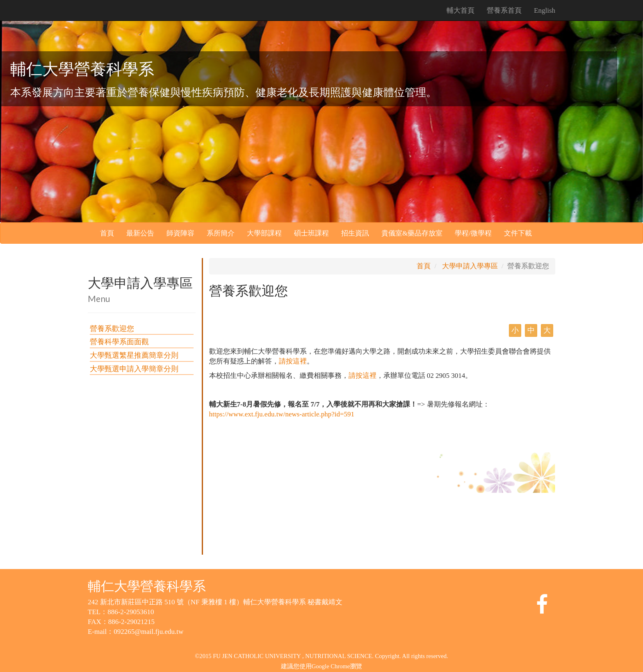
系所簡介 (221, 233)
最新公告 (140, 233)
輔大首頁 (461, 10)
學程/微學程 (473, 233)
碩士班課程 (311, 233)
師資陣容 (180, 233)
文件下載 (518, 233)
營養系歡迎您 (112, 329)
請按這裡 (293, 361)
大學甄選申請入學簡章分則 (134, 369)
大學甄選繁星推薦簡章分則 (134, 355)
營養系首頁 (504, 10)
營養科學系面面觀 (119, 342)
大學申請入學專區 (470, 266)
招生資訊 (355, 233)
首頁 (107, 233)
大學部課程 (264, 233)
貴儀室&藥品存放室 (412, 233)
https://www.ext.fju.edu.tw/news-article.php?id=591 (282, 414)
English (545, 10)
